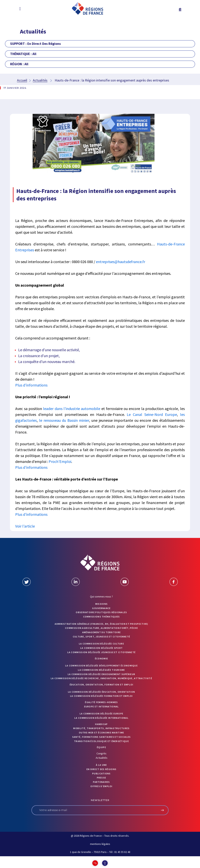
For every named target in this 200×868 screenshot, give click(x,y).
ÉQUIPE (101, 747)
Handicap (101, 724)
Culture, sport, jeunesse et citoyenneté (102, 637)
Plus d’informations (31, 385)
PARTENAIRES (101, 782)
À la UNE (101, 765)
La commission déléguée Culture (101, 644)
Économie (101, 658)
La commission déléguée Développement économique (101, 666)
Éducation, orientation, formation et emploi (102, 685)
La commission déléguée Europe (102, 714)
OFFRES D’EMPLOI (101, 786)
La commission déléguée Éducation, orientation (102, 692)
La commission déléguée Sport (101, 648)
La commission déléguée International (101, 718)
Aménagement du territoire (102, 632)
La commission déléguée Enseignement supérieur (102, 674)
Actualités (40, 80)
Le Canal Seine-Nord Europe (152, 414)
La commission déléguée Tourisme (101, 670)
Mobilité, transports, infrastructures (101, 728)
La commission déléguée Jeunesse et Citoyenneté (102, 652)
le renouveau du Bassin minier (64, 420)
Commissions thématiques (102, 617)
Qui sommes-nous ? (101, 596)
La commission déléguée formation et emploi (101, 696)
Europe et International (102, 706)
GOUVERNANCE (101, 608)
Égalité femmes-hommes (101, 702)
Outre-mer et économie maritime (102, 733)
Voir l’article (25, 526)
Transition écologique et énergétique (101, 741)
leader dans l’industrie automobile (72, 409)
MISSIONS (101, 604)
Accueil (22, 80)
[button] (20, 9)
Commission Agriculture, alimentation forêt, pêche (101, 628)
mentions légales (100, 844)
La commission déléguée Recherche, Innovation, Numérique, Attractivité (101, 678)
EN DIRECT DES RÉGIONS (101, 769)
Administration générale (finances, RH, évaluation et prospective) (101, 624)
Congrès (101, 753)
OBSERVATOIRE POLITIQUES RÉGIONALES (101, 612)
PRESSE (102, 778)
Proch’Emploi (60, 461)
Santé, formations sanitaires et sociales (102, 737)
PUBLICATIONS (101, 773)
